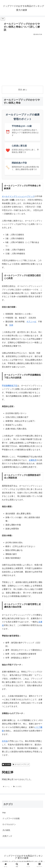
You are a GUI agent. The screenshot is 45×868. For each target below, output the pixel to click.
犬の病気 (6, 764)
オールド (6, 196)
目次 (20, 90)
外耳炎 (5, 741)
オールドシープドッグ (21, 764)
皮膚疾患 (33, 460)
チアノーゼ (31, 322)
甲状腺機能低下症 (10, 386)
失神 (11, 325)
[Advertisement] (22, 60)
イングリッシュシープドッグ (22, 196)
